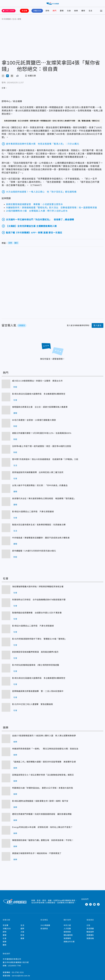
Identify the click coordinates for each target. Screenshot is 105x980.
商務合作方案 (69, 942)
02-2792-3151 (18, 972)
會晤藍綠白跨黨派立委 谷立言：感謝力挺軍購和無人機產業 (6, 410)
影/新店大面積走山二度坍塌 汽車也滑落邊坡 (6, 515)
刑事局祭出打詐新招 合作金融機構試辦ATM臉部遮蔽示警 (6, 603)
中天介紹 (67, 925)
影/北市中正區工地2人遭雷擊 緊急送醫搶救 (6, 707)
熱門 (55, 11)
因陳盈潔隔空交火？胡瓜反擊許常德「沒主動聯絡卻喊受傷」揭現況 (6, 778)
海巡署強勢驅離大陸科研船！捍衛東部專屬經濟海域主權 (6, 590)
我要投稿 (90, 938)
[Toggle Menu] (101, 11)
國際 (22, 929)
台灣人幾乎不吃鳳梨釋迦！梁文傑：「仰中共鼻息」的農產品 (6, 489)
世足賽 (24, 11)
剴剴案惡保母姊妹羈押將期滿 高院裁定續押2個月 (6, 655)
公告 (88, 925)
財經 (15, 387)
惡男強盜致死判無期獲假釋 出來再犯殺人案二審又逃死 (6, 475)
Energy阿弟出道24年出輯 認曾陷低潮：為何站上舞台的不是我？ (6, 830)
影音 (22, 935)
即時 (47, 11)
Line (94, 904)
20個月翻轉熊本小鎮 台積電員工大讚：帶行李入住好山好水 (37, 211)
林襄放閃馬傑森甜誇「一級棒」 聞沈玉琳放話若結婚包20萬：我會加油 (6, 752)
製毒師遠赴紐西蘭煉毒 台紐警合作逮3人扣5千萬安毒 (6, 616)
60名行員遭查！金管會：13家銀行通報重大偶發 (6, 423)
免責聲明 (67, 938)
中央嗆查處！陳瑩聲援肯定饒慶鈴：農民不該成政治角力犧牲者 (6, 541)
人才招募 (67, 929)
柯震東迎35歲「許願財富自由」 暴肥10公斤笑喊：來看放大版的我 (6, 791)
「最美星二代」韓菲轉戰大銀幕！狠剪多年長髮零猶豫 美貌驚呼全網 (6, 765)
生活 (90, 11)
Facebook (87, 904)
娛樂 (76, 11)
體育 (83, 11)
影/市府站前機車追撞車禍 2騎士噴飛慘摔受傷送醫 (6, 668)
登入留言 (98, 326)
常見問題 (90, 929)
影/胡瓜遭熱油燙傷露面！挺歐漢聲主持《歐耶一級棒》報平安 (6, 804)
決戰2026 (37, 11)
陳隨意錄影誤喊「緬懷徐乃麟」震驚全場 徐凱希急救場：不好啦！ (6, 843)
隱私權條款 (68, 935)
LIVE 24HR (9, 11)
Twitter (83, 904)
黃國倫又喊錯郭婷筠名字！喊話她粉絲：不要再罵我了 (6, 856)
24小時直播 (45, 925)
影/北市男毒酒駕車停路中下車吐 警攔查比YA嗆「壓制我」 (6, 642)
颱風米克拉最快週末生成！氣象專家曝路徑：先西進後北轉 (6, 528)
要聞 (62, 11)
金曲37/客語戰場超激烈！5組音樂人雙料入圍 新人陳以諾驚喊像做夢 (6, 739)
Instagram (90, 904)
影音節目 (44, 929)
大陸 (22, 932)
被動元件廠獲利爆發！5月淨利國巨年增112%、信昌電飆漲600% (6, 436)
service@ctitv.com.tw (21, 976)
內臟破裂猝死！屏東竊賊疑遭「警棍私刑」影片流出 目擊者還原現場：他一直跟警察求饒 (51, 208)
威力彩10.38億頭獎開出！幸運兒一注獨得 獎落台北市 (6, 384)
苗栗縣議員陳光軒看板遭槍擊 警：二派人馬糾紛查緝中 (6, 694)
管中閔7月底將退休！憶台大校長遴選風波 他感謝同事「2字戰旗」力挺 (6, 462)
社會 (69, 11)
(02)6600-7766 (14, 966)
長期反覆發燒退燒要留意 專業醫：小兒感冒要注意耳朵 (34, 204)
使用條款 (67, 932)
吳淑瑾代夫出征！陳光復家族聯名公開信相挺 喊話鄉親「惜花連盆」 (6, 502)
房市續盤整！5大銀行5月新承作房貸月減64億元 (6, 554)
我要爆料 (90, 935)
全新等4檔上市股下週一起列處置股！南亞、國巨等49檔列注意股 (6, 449)
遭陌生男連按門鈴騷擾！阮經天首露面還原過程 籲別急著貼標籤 (6, 817)
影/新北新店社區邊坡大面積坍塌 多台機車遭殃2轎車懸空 (6, 397)
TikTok (98, 904)
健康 (22, 938)
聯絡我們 (90, 932)
